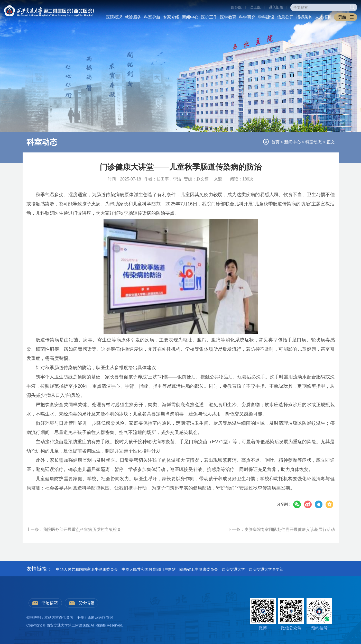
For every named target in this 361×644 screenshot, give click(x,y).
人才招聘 (323, 17)
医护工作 (209, 17)
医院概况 (114, 17)
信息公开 (285, 17)
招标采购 (304, 17)
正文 (331, 142)
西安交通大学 (233, 569)
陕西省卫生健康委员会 (199, 569)
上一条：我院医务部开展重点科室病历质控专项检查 (74, 529)
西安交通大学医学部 (266, 569)
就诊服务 (133, 17)
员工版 (255, 7)
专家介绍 (171, 17)
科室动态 (314, 142)
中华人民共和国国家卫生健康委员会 (87, 569)
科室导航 (152, 17)
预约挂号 (319, 614)
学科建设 (266, 17)
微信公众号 (291, 614)
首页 (276, 142)
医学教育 (228, 17)
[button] (346, 17)
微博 (263, 614)
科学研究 (247, 17)
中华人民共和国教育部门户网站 (149, 569)
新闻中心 (190, 17)
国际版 (236, 7)
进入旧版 (276, 7)
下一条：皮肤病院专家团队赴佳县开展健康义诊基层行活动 (281, 529)
